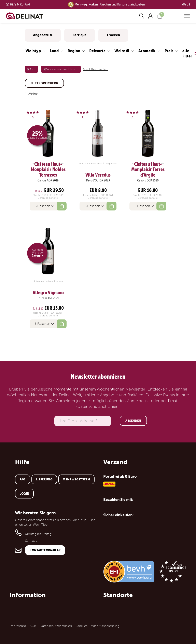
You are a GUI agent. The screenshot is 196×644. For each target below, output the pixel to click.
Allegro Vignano (48, 293)
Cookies (81, 626)
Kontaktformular (45, 550)
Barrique (80, 35)
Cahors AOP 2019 (48, 180)
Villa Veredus (98, 175)
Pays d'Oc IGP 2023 (98, 180)
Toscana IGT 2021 (48, 298)
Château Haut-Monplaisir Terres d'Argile (148, 170)
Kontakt (20, 5)
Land (54, 51)
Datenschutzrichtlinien (98, 407)
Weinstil (122, 51)
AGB (33, 626)
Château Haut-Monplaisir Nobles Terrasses (48, 170)
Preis (169, 51)
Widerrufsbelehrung (105, 626)
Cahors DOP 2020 (148, 180)
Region (74, 51)
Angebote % (43, 35)
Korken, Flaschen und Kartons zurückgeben (117, 5)
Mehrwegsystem (76, 479)
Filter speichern (44, 83)
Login (24, 494)
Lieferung (44, 479)
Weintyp (33, 51)
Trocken (113, 35)
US (188, 5)
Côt (33, 69)
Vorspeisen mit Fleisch (62, 69)
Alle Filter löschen (96, 69)
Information (28, 595)
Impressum (18, 626)
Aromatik (147, 51)
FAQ (23, 479)
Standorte (118, 595)
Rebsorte (97, 51)
